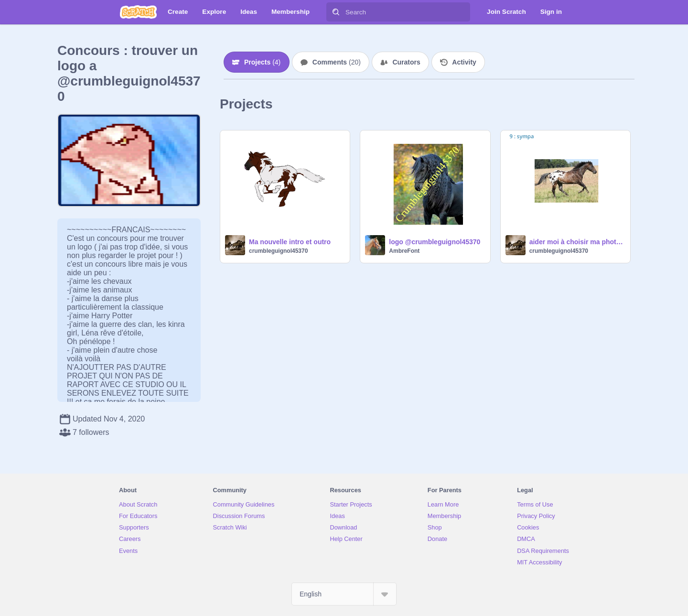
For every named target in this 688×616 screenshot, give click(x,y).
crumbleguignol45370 (278, 251)
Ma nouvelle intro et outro (290, 242)
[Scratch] (138, 12)
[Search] (336, 12)
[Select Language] (344, 594)
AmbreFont (404, 251)
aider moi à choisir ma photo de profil (577, 242)
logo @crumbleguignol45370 (435, 242)
